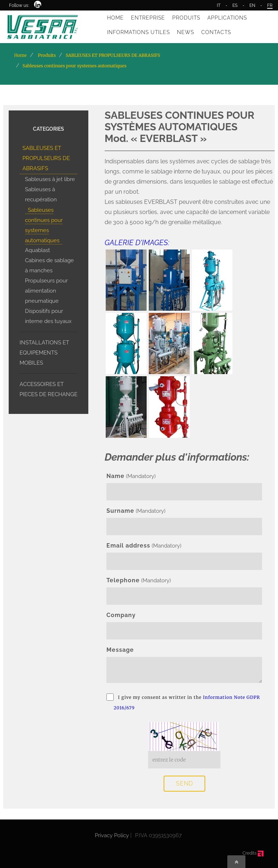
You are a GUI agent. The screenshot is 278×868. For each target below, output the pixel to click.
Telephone (123, 580)
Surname (120, 511)
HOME (115, 18)
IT (219, 5)
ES (235, 5)
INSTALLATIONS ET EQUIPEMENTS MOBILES (44, 353)
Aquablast (37, 250)
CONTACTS (216, 32)
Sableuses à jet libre (50, 179)
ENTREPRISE (148, 18)
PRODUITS (186, 18)
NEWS (186, 32)
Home (20, 55)
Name (115, 476)
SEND (184, 783)
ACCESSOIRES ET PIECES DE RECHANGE (49, 389)
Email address (128, 546)
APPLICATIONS (227, 18)
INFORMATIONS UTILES (138, 32)
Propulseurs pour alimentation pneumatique (46, 291)
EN (252, 5)
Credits (253, 853)
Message (120, 650)
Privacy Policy (112, 835)
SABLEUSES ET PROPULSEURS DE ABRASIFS (46, 158)
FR (270, 5)
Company (121, 615)
